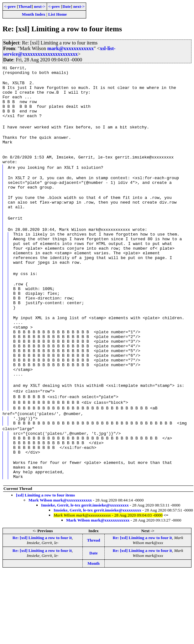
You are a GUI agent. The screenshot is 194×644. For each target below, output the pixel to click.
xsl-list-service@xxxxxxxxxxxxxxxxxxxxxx (59, 51)
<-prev (10, 6)
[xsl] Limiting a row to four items (45, 550)
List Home (58, 14)
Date (67, 6)
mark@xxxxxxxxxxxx (71, 48)
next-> (39, 6)
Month (94, 618)
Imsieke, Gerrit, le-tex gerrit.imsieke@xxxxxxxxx (85, 560)
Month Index (34, 14)
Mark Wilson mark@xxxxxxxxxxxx (60, 555)
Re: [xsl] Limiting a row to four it (42, 592)
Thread (25, 6)
